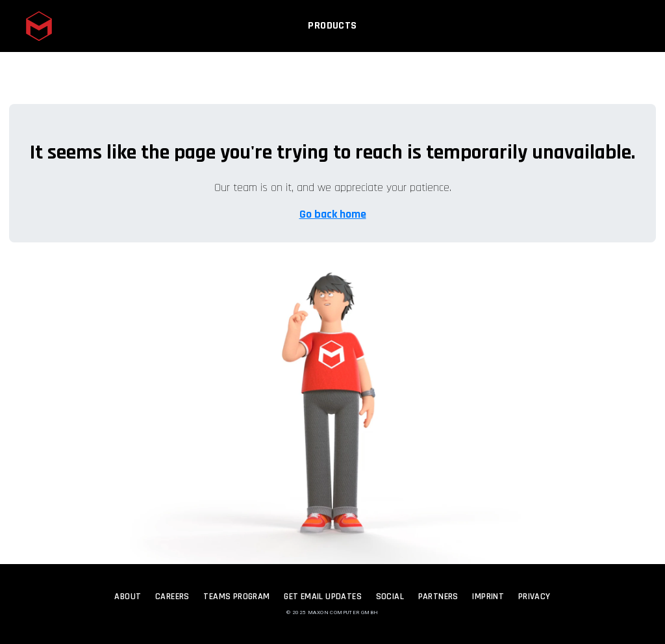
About (128, 597)
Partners (438, 597)
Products (332, 31)
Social (390, 597)
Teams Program (236, 597)
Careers (172, 597)
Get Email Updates (323, 597)
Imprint (488, 597)
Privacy (534, 597)
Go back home (333, 214)
